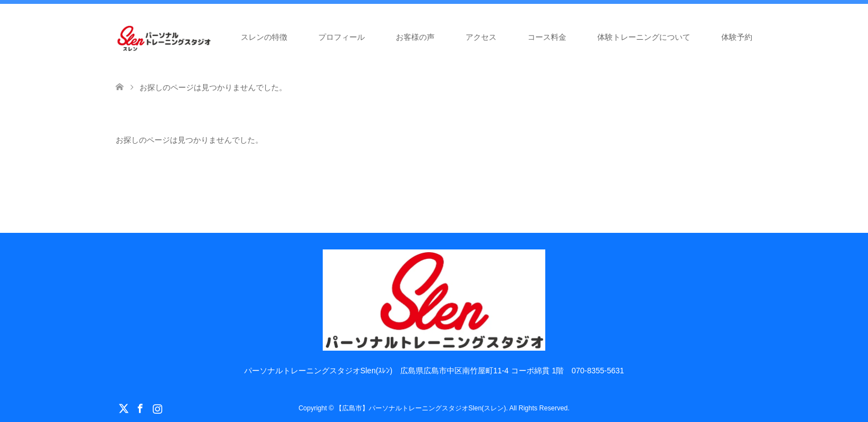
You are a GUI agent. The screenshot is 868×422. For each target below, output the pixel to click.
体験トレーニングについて (644, 37)
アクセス (481, 37)
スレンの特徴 (264, 37)
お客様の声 (415, 37)
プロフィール (342, 37)
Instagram (157, 408)
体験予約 (737, 37)
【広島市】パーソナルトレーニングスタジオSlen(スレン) (421, 408)
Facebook (140, 408)
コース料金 (547, 37)
